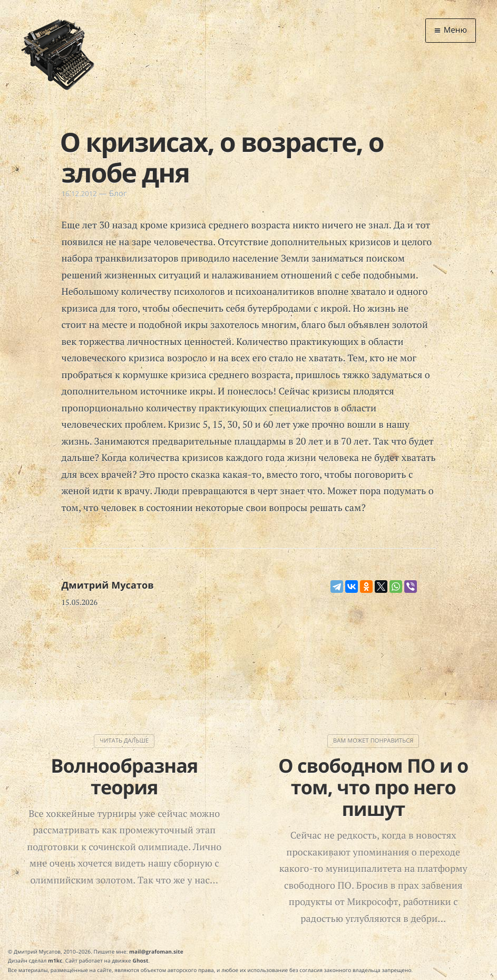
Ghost (141, 960)
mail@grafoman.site (156, 952)
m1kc (55, 960)
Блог (118, 194)
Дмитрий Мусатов (108, 585)
